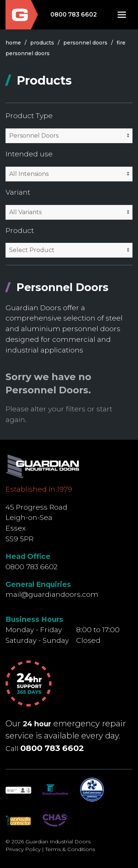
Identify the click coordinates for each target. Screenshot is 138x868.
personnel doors (85, 43)
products (42, 43)
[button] (122, 15)
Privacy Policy (23, 849)
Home (13, 43)
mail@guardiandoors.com (52, 594)
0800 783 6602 (74, 15)
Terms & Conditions (70, 849)
